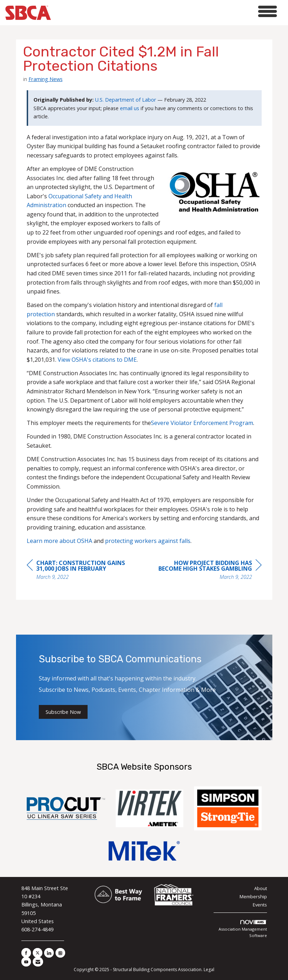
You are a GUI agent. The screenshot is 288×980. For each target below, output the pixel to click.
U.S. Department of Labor (125, 100)
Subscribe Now (63, 712)
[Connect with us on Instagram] (60, 953)
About (261, 888)
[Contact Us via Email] (38, 962)
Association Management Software (243, 929)
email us (130, 108)
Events (260, 905)
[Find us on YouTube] (26, 962)
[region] (208, 571)
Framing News (46, 79)
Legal (209, 970)
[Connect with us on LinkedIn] (49, 953)
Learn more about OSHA (59, 541)
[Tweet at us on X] (38, 953)
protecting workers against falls (148, 541)
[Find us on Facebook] (26, 953)
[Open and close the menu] (166, 12)
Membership (253, 896)
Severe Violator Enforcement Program (202, 423)
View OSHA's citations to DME (97, 360)
